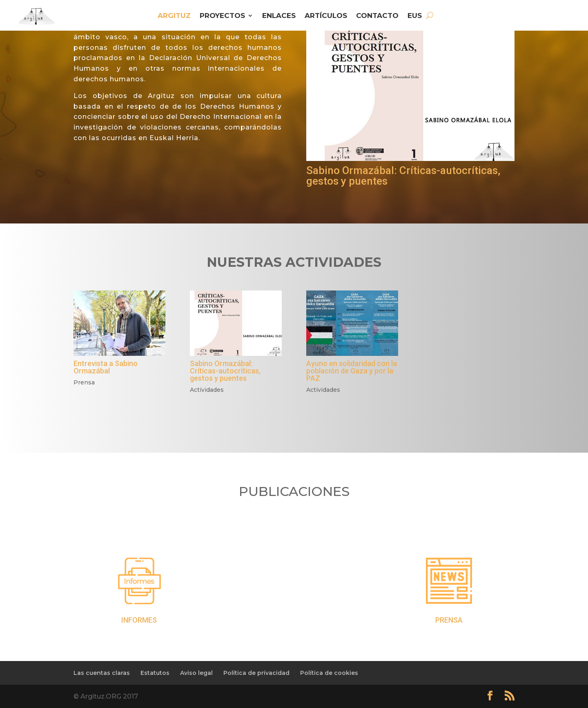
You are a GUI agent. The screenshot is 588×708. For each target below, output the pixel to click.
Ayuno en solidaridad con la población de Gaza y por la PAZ (352, 371)
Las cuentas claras (102, 673)
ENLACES (279, 16)
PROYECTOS (222, 16)
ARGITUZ (174, 16)
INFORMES (139, 620)
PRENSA (449, 620)
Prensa (84, 382)
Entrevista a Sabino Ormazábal (106, 367)
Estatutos (155, 673)
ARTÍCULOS (326, 16)
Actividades (207, 390)
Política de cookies (329, 673)
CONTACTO (377, 16)
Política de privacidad (256, 673)
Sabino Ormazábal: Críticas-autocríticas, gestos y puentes (403, 176)
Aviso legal (196, 673)
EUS (415, 16)
